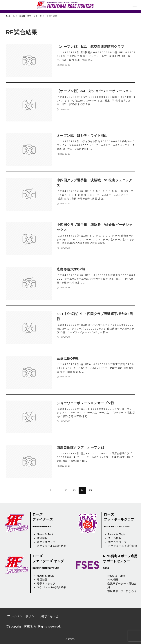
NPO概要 (113, 580)
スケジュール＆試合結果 (51, 546)
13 (74, 490)
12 (66, 490)
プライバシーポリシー (22, 616)
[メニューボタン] (135, 5)
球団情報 (42, 538)
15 (90, 490)
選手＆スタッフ (46, 542)
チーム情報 (115, 538)
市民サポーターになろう (122, 591)
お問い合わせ (49, 616)
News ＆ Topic (46, 534)
